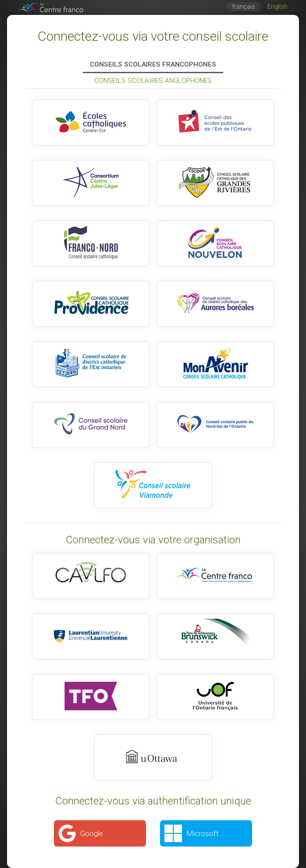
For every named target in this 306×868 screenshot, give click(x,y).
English (278, 7)
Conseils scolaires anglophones (153, 81)
